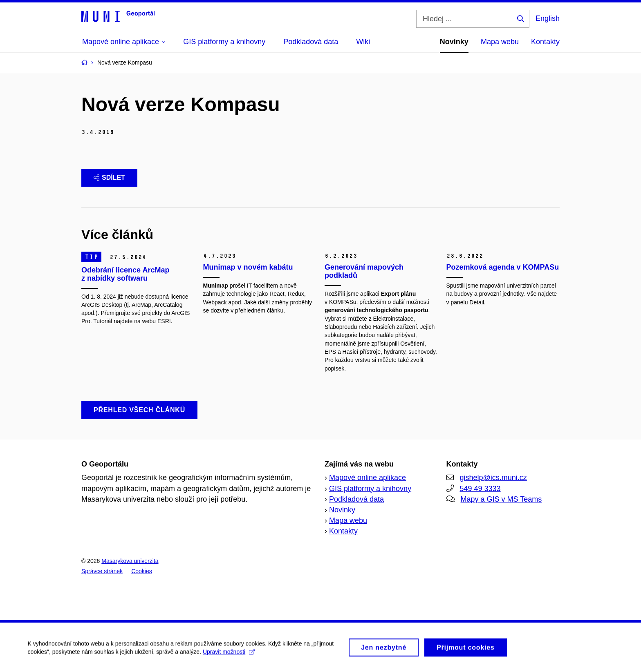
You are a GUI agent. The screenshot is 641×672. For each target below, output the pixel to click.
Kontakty (545, 42)
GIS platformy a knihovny (370, 489)
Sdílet (109, 177)
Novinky (454, 42)
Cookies (142, 571)
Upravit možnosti (230, 656)
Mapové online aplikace (368, 478)
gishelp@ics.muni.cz (493, 478)
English (548, 18)
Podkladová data (356, 499)
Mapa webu (500, 42)
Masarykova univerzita (130, 561)
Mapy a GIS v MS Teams (501, 499)
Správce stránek (102, 571)
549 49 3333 (480, 489)
